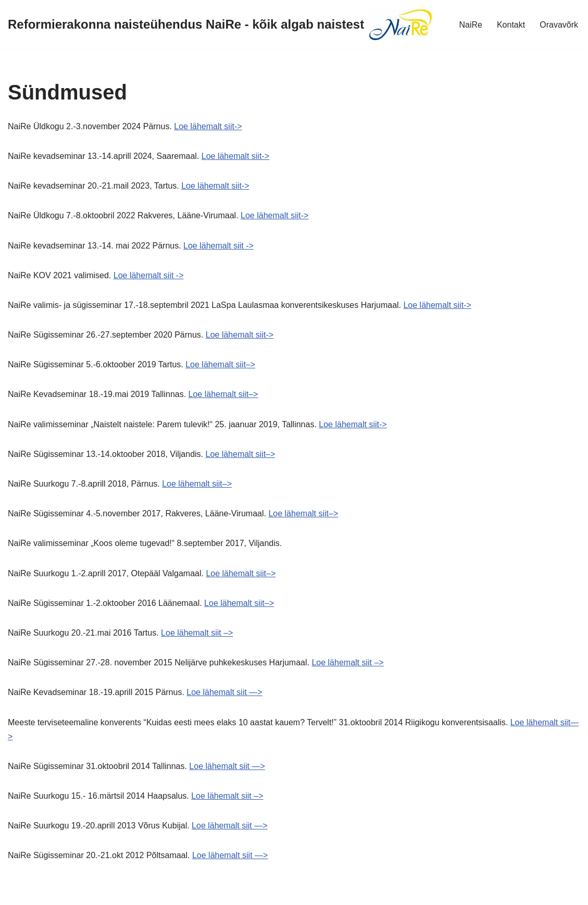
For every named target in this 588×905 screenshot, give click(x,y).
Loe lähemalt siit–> (220, 364)
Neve (17, 892)
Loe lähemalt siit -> (218, 246)
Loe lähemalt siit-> (208, 126)
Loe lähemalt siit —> (224, 692)
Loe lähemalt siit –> (197, 633)
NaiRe (470, 25)
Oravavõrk (559, 25)
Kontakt (511, 25)
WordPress (101, 892)
